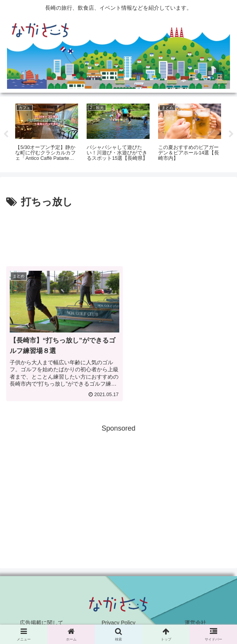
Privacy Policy (118, 619)
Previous (6, 134)
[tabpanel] (47, 133)
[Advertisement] (118, 234)
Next (231, 134)
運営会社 (195, 619)
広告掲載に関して (42, 619)
